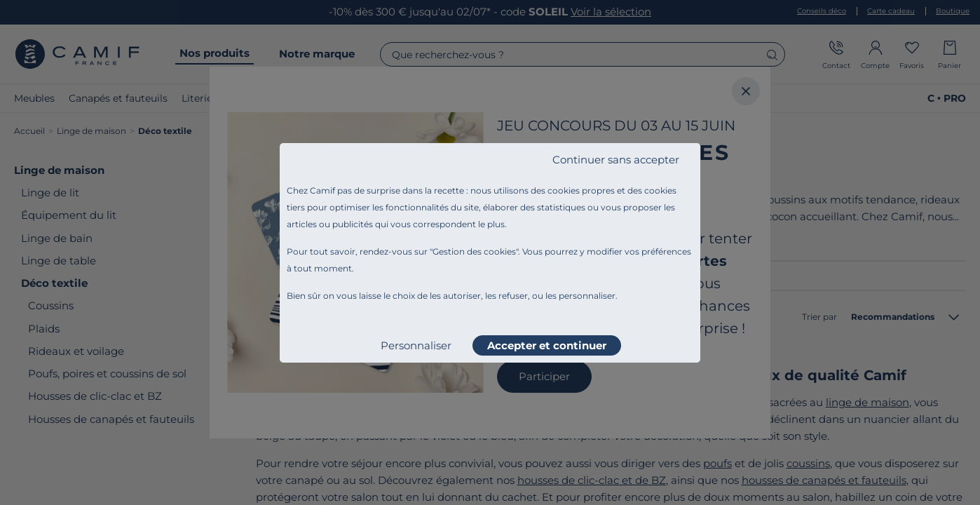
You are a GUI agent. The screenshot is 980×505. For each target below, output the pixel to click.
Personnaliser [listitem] (416, 345)
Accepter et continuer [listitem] (547, 345)
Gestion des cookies (474, 251)
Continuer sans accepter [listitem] (616, 160)
